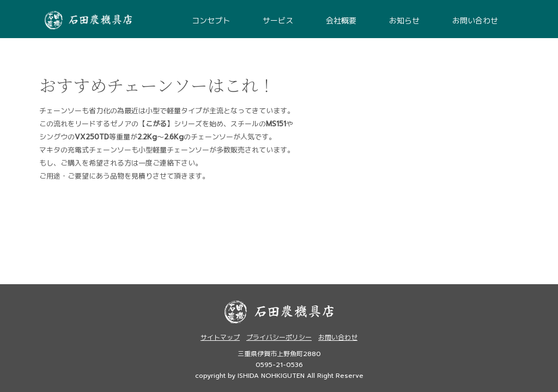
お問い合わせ (475, 21)
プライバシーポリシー (279, 338)
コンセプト (211, 21)
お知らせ (404, 21)
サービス (278, 21)
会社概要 (341, 21)
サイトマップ (220, 338)
